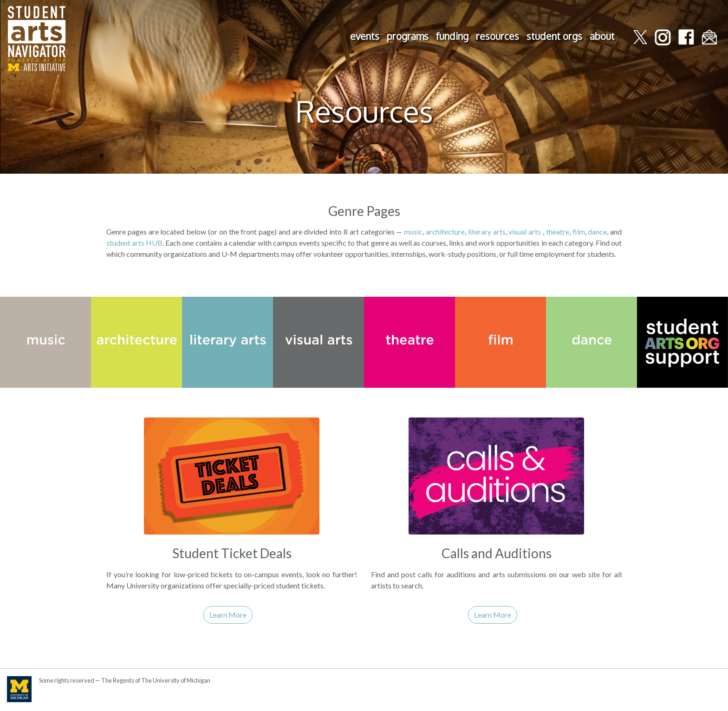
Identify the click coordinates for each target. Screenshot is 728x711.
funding (452, 36)
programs (408, 36)
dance (597, 232)
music (413, 232)
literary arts (487, 232)
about (602, 36)
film (579, 232)
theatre (558, 232)
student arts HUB (134, 243)
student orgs (554, 36)
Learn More (228, 615)
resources (497, 36)
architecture (445, 232)
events (365, 36)
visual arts (525, 232)
